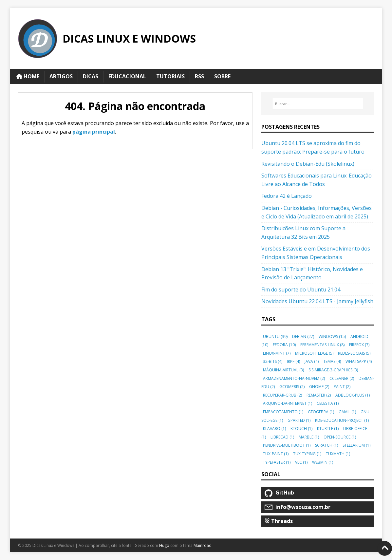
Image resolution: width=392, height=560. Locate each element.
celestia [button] (328, 403)
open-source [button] (340, 437)
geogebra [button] (321, 412)
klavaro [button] (274, 429)
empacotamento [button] (283, 412)
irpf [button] (293, 361)
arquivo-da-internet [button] (288, 403)
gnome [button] (319, 387)
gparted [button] (299, 420)
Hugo (164, 545)
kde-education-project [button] (342, 420)
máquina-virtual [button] (283, 370)
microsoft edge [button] (314, 353)
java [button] (312, 361)
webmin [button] (323, 462)
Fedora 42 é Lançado (287, 196)
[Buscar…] (318, 104)
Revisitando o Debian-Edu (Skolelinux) (308, 164)
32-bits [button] (273, 361)
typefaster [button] (277, 462)
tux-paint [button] (276, 454)
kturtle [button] (328, 429)
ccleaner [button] (342, 378)
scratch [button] (327, 445)
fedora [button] (284, 345)
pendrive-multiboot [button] (287, 445)
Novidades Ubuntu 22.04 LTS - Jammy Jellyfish (317, 301)
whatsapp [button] (359, 361)
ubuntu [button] (275, 336)
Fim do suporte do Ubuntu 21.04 (301, 289)
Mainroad (203, 545)
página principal (94, 132)
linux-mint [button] (277, 353)
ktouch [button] (301, 429)
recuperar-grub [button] (282, 395)
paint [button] (342, 387)
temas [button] (332, 361)
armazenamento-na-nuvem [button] (294, 378)
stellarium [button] (356, 445)
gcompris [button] (292, 387)
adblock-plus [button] (353, 395)
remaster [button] (319, 395)
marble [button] (309, 437)
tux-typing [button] (307, 454)
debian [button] (303, 336)
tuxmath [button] (338, 454)
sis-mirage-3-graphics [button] (333, 370)
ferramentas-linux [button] (322, 345)
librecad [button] (282, 437)
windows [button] (332, 336)
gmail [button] (347, 412)
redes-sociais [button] (354, 353)
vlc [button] (301, 462)
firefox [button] (359, 345)
